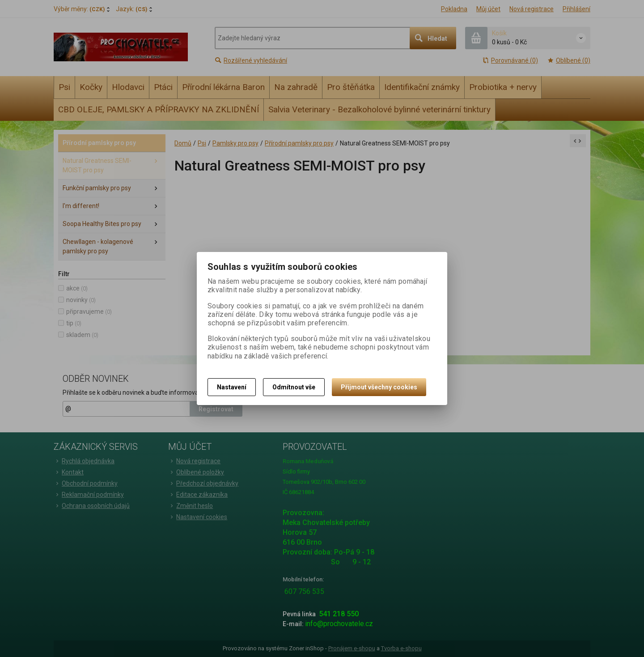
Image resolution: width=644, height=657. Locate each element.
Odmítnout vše (294, 387)
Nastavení (232, 387)
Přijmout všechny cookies (379, 387)
